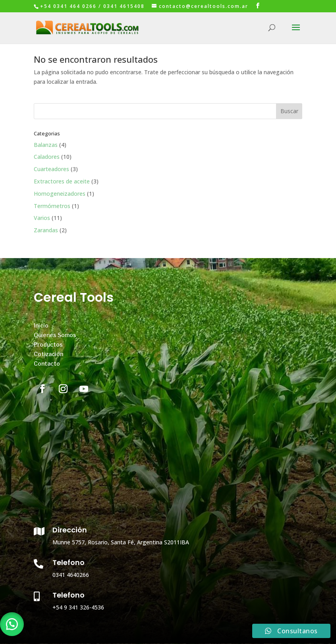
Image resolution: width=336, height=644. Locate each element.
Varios (42, 218)
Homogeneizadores (60, 194)
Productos (48, 344)
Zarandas (46, 230)
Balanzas (46, 145)
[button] (12, 624)
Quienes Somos (55, 335)
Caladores (47, 157)
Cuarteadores (51, 169)
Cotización (48, 354)
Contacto (47, 363)
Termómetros (52, 206)
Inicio (41, 325)
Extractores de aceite (62, 181)
